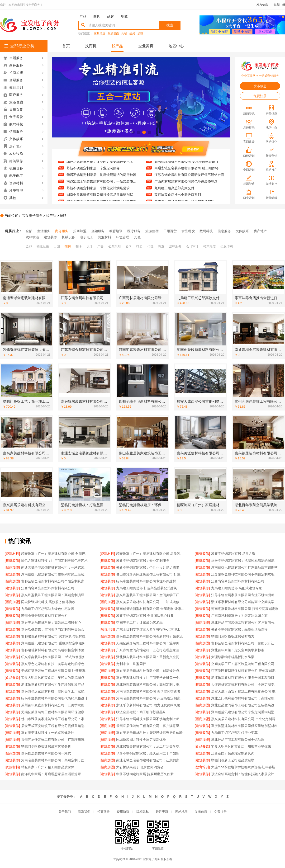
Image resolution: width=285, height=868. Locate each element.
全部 (29, 231)
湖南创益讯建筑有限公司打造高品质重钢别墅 (100, 197)
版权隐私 (142, 812)
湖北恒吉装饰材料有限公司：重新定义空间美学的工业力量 (151, 657)
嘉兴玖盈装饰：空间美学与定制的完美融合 (53, 629)
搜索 (170, 25)
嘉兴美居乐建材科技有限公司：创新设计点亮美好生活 (151, 671)
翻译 (79, 246)
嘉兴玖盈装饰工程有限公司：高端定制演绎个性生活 (56, 595)
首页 (66, 46)
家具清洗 (100, 34)
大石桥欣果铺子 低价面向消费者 (140, 767)
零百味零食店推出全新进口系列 (178, 197)
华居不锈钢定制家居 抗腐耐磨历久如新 (145, 774)
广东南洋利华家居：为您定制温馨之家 (239, 616)
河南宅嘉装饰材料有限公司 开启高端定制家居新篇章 (151, 698)
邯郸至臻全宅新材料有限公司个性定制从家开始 (56, 581)
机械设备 (68, 237)
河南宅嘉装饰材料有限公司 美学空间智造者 (148, 691)
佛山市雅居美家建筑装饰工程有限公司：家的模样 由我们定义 (56, 719)
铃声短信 (209, 246)
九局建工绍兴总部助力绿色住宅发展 (48, 609)
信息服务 (224, 231)
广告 (100, 246)
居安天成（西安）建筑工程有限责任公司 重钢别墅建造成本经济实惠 (246, 691)
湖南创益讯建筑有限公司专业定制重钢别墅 (243, 712)
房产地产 (260, 231)
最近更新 (162, 812)
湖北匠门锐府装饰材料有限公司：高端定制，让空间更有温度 (246, 698)
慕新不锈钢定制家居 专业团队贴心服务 (145, 616)
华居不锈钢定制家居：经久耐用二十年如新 (148, 753)
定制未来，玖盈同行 (131, 664)
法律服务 (175, 246)
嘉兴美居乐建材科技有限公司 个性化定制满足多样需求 (246, 719)
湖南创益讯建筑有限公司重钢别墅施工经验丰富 (56, 574)
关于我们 (65, 812)
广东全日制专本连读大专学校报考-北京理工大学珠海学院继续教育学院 (151, 629)
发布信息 (262, 5)
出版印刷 (227, 246)
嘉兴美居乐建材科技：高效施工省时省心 (51, 623)
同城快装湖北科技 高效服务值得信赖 (48, 602)
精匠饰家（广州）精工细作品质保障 (48, 767)
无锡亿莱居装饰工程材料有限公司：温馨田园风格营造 (151, 643)
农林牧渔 (32, 237)
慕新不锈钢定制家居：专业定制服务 (93, 170)
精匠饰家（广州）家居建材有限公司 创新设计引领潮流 (56, 554)
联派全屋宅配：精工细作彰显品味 (141, 712)
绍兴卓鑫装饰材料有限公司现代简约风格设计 (54, 698)
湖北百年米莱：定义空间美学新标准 (238, 650)
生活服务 (44, 231)
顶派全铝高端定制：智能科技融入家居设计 (243, 774)
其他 (137, 237)
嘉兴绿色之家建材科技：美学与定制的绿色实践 (56, 664)
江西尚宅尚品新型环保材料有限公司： (239, 581)
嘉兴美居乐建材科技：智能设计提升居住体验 (149, 733)
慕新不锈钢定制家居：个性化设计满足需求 (98, 190)
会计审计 (192, 246)
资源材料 (104, 237)
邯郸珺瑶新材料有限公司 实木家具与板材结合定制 (56, 636)
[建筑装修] (202, 554)
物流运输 (43, 246)
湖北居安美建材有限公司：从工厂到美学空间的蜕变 (151, 746)
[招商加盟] (12, 567)
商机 (97, 16)
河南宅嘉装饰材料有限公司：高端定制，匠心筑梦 (56, 760)
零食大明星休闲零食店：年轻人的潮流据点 (53, 678)
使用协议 (123, 812)
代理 (150, 246)
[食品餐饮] (12, 678)
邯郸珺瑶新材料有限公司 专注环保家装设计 (186, 164)
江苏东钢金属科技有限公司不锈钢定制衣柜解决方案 (151, 719)
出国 (57, 246)
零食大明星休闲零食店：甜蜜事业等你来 (241, 746)
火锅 (124, 34)
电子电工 (86, 237)
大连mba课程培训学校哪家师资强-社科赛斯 (243, 767)
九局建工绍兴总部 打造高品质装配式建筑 (147, 588)
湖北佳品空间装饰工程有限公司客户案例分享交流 (246, 623)
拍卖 (139, 246)
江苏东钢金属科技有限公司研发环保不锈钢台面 (189, 177)
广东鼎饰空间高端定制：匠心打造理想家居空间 (151, 650)
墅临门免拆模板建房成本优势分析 (46, 746)
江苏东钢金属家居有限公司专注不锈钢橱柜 (243, 595)
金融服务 (98, 231)
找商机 (91, 46)
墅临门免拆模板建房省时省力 (233, 636)
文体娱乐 (242, 231)
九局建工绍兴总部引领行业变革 (234, 733)
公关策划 (114, 246)
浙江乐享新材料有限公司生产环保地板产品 (53, 684)
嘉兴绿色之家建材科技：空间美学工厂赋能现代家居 (56, 691)
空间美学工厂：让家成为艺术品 (139, 623)
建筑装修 (50, 237)
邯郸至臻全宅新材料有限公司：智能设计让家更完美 (246, 643)
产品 (83, 16)
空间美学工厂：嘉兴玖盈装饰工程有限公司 (243, 664)
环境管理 (123, 237)
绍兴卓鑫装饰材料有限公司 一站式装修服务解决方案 (56, 657)
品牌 (110, 16)
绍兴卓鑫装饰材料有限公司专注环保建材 (146, 581)
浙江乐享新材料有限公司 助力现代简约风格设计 (151, 705)
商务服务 (62, 231)
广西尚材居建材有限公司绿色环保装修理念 (186, 184)
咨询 (128, 246)
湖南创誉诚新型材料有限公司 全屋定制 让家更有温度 (151, 609)
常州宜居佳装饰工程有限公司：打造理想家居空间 (56, 740)
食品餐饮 (188, 231)
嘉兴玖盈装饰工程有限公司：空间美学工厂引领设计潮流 (151, 595)
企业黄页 (146, 46)
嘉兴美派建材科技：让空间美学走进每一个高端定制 (151, 678)
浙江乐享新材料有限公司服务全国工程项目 (243, 678)
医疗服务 (134, 231)
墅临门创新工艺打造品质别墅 (233, 760)
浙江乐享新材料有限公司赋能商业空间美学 (243, 602)
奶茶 (140, 34)
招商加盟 (80, 231)
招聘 (63, 216)
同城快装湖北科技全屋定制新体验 (141, 740)
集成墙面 (113, 34)
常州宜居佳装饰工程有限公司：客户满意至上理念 (151, 726)
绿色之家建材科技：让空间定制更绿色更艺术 (100, 164)
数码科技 (206, 231)
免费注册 (279, 5)
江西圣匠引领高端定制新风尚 (233, 753)
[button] (133, 132)
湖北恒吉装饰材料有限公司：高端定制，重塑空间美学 (151, 684)
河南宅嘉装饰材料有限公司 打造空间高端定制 (245, 609)
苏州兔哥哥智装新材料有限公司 (44, 616)
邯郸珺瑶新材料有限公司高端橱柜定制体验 (53, 650)
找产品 (117, 46)
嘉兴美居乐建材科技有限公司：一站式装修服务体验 (151, 602)
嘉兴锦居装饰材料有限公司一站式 (46, 753)
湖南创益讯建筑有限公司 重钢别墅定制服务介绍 (56, 643)
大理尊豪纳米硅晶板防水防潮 (233, 657)
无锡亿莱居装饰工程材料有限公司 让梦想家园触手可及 (56, 671)
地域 (124, 16)
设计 (90, 246)
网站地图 (181, 812)
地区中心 (176, 46)
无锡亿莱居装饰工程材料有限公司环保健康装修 (56, 712)
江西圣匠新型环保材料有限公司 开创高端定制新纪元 (246, 671)
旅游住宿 (152, 231)
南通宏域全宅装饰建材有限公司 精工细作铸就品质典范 (189, 170)
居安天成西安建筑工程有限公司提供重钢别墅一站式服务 (56, 726)
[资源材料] (12, 554)
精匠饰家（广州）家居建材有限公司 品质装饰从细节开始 (151, 554)
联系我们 (84, 812)
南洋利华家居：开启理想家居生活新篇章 (51, 774)
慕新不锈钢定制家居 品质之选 (233, 554)
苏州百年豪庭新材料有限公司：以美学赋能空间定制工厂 (56, 705)
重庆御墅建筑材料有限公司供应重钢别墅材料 (244, 726)
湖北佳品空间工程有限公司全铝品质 (238, 740)
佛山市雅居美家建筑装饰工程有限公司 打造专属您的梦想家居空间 (151, 574)
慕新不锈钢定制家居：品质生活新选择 (239, 629)
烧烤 (132, 34)
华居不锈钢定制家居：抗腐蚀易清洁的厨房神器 (101, 177)
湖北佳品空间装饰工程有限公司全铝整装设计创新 (246, 705)
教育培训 (116, 231)
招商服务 (104, 812)
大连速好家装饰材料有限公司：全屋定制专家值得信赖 (246, 684)
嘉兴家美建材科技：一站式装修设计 (48, 733)
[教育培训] (107, 629)
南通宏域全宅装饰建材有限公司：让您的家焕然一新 (151, 760)
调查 (161, 246)
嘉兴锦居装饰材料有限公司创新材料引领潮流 (149, 636)
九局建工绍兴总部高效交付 (174, 190)
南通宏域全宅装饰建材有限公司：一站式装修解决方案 (102, 184)
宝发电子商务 (32, 216)
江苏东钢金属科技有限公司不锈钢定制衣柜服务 (246, 574)
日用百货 (170, 231)
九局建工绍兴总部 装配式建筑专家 (237, 588)
